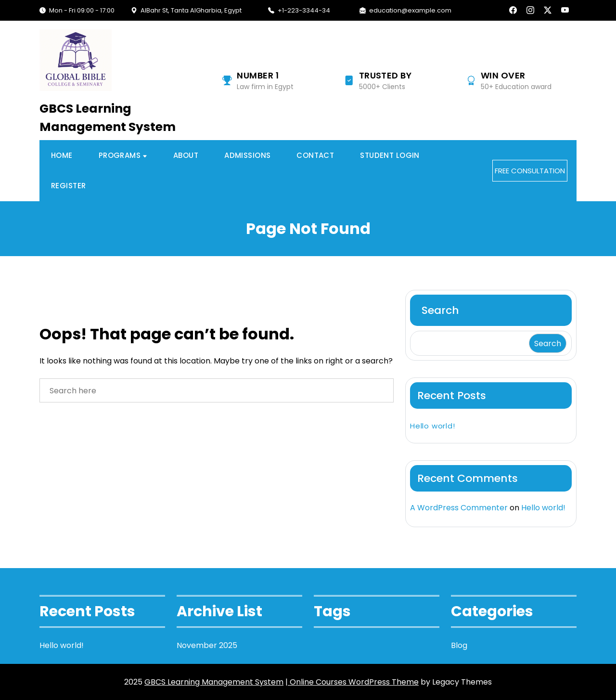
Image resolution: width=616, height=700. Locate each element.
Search (440, 310)
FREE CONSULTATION (530, 171)
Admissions (247, 155)
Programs (120, 155)
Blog (459, 645)
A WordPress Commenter (459, 508)
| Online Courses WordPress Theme (352, 682)
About (186, 155)
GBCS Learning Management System (108, 118)
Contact (315, 155)
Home (62, 155)
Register (68, 186)
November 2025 (207, 645)
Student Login (390, 155)
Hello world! (433, 426)
